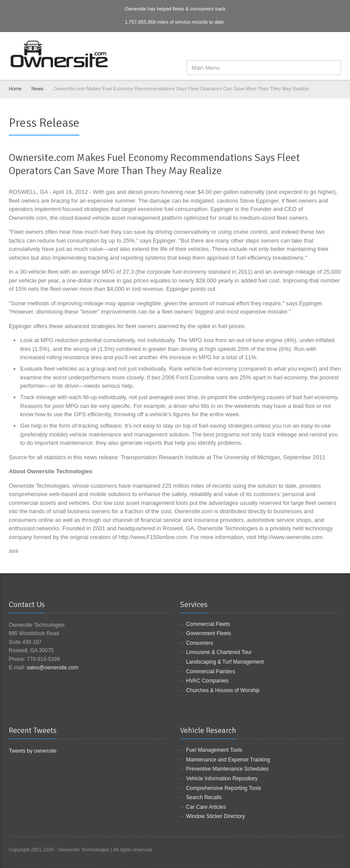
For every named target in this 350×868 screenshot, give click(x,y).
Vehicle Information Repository (222, 779)
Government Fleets (209, 633)
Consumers (200, 643)
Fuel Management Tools (214, 750)
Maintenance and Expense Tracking (228, 760)
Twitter (321, 47)
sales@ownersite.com (53, 668)
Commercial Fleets (208, 624)
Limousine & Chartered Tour (219, 652)
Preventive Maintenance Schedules (227, 769)
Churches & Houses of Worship (223, 690)
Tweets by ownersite (33, 751)
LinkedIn (336, 47)
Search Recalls (204, 797)
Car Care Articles (206, 807)
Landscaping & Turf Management (225, 662)
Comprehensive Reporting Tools (224, 788)
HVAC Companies (207, 681)
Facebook (307, 47)
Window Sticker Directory (216, 816)
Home (15, 89)
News (37, 89)
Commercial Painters (211, 672)
